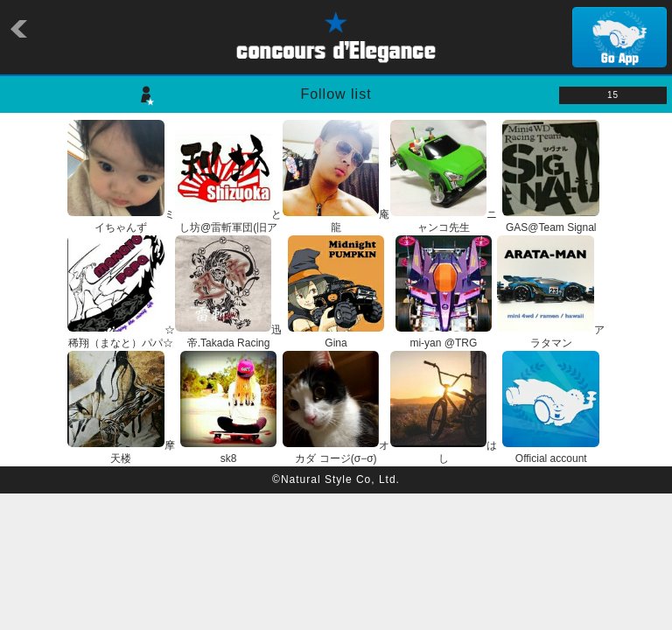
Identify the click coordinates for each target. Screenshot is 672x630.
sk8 (229, 452)
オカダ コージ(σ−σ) (336, 452)
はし (444, 452)
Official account (551, 452)
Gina (336, 337)
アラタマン (551, 337)
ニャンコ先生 (444, 221)
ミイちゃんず (121, 221)
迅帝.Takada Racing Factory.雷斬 (229, 343)
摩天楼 (121, 452)
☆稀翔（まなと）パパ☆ (121, 337)
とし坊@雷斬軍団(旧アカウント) (229, 228)
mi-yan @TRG (444, 337)
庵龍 (336, 221)
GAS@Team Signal (551, 221)
